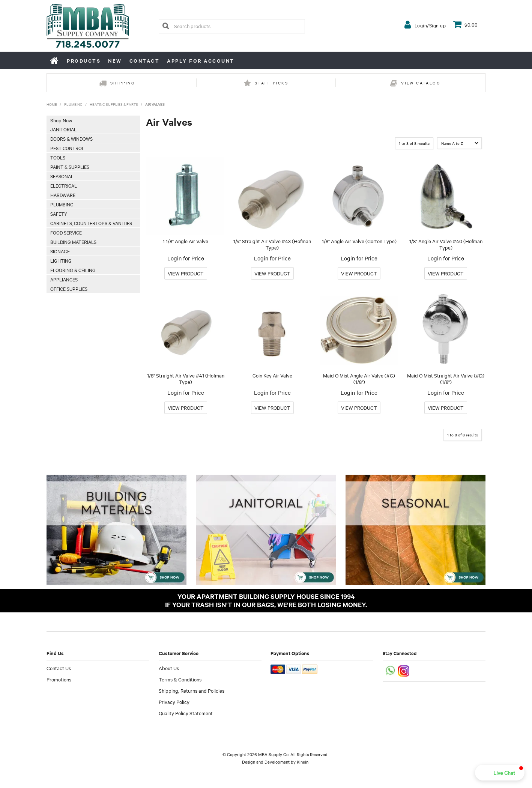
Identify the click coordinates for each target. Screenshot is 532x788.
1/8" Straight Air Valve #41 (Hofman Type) (186, 378)
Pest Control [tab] (67, 148)
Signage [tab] (60, 251)
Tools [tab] (58, 157)
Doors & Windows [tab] (71, 138)
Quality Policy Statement (186, 713)
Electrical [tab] (64, 185)
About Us (169, 668)
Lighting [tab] (61, 260)
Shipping (122, 83)
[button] (500, 773)
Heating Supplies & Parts (114, 104)
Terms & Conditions (180, 679)
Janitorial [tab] (63, 129)
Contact (145, 61)
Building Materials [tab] (73, 242)
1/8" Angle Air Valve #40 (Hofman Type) (446, 244)
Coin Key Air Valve (272, 375)
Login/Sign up (430, 25)
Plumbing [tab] (62, 204)
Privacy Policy (174, 702)
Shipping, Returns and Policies (192, 690)
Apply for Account (201, 61)
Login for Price (186, 258)
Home (55, 60)
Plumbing (73, 104)
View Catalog (421, 83)
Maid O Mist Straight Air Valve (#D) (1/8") (446, 378)
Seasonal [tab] (62, 176)
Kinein (303, 762)
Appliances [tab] (64, 279)
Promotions (59, 679)
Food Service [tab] (66, 232)
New (115, 61)
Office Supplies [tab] (69, 289)
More (186, 273)
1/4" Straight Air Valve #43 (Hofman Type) (272, 244)
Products (84, 61)
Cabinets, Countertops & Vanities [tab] (91, 223)
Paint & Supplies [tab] (70, 167)
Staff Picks (271, 83)
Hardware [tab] (63, 195)
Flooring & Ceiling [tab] (73, 270)
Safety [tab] (59, 214)
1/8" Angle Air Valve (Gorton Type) (359, 241)
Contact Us (59, 668)
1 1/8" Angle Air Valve (186, 241)
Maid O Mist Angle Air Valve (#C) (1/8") (359, 378)
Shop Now (61, 120)
